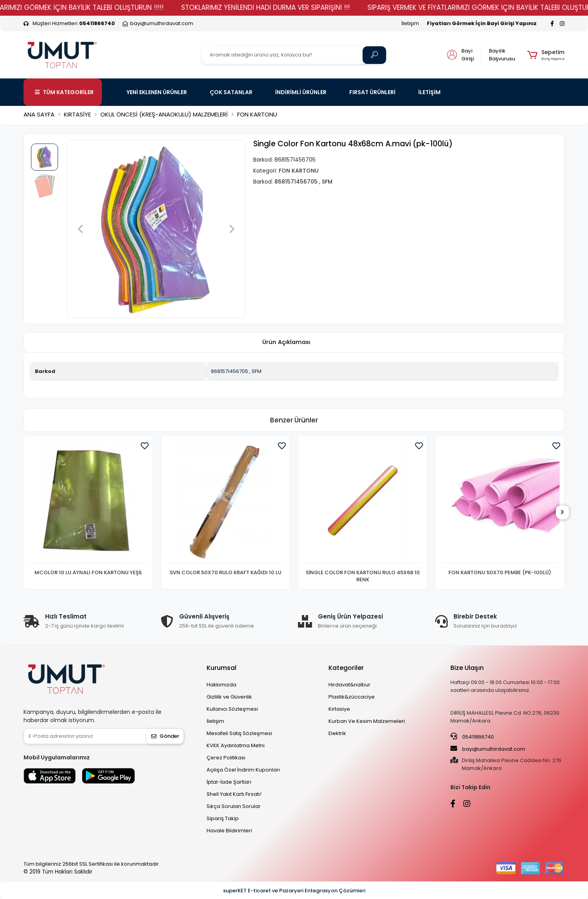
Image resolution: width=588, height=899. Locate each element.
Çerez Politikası (226, 758)
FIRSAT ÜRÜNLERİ (372, 92)
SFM (257, 371)
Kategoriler (346, 668)
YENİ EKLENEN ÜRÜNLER (157, 92)
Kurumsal (221, 668)
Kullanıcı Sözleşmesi (232, 709)
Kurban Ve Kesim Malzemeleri (367, 721)
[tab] (286, 343)
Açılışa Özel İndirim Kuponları (243, 770)
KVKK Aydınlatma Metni (236, 745)
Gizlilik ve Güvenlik (229, 697)
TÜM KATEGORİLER (64, 92)
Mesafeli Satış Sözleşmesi (239, 733)
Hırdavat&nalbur (349, 685)
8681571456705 (230, 371)
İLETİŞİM (429, 92)
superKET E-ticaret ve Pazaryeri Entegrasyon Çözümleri (294, 891)
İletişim (410, 23)
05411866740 (472, 737)
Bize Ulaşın (467, 668)
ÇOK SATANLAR (231, 92)
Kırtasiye (339, 709)
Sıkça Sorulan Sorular (234, 806)
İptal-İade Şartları (229, 782)
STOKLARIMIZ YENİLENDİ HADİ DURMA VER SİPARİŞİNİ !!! (289, 7)
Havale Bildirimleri (229, 831)
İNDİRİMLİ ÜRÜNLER (301, 92)
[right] (564, 513)
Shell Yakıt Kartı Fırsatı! (234, 794)
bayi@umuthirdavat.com (488, 749)
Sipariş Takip (223, 818)
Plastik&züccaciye (352, 697)
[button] (546, 55)
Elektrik (337, 733)
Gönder (165, 736)
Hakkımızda (221, 685)
